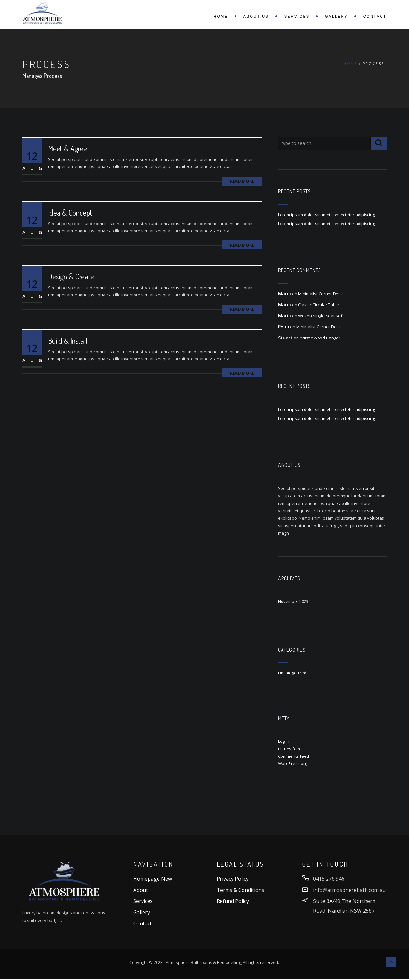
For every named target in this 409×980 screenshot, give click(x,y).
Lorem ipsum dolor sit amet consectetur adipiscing (326, 215)
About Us (256, 16)
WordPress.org (293, 763)
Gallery (336, 16)
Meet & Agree (67, 148)
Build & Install (68, 341)
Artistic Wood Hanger (320, 338)
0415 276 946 (329, 879)
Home (221, 16)
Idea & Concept (70, 213)
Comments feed (293, 756)
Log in (284, 741)
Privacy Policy (233, 879)
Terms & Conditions (240, 890)
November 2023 (293, 601)
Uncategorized (292, 673)
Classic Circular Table (319, 305)
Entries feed (290, 749)
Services (297, 16)
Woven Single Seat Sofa (321, 316)
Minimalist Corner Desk (320, 294)
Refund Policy (233, 901)
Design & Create (71, 276)
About (141, 890)
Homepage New (153, 879)
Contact (375, 16)
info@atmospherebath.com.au (349, 890)
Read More (242, 181)
